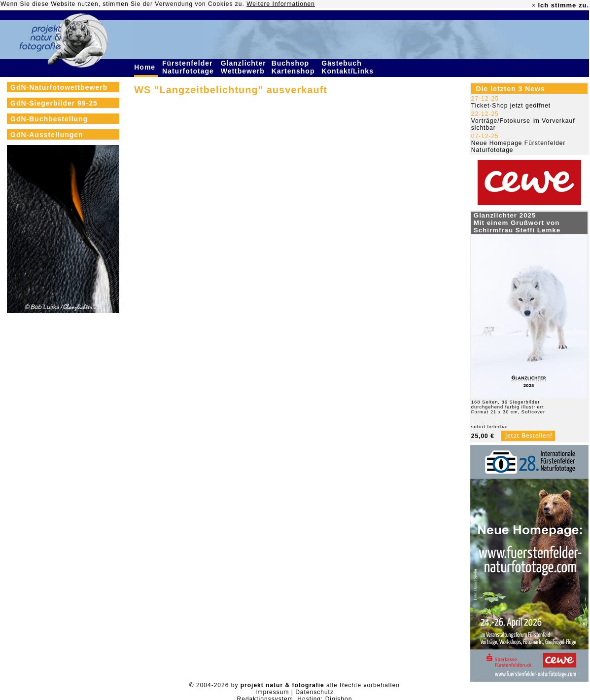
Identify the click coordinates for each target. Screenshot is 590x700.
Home (146, 67)
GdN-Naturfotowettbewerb (59, 87)
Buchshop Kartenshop (295, 67)
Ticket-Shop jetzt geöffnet (511, 106)
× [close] (534, 5)
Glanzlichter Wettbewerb (244, 67)
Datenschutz (314, 692)
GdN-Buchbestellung (49, 119)
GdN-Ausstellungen (47, 135)
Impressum (272, 692)
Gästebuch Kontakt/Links (348, 67)
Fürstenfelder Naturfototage (189, 67)
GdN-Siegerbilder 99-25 (54, 103)
